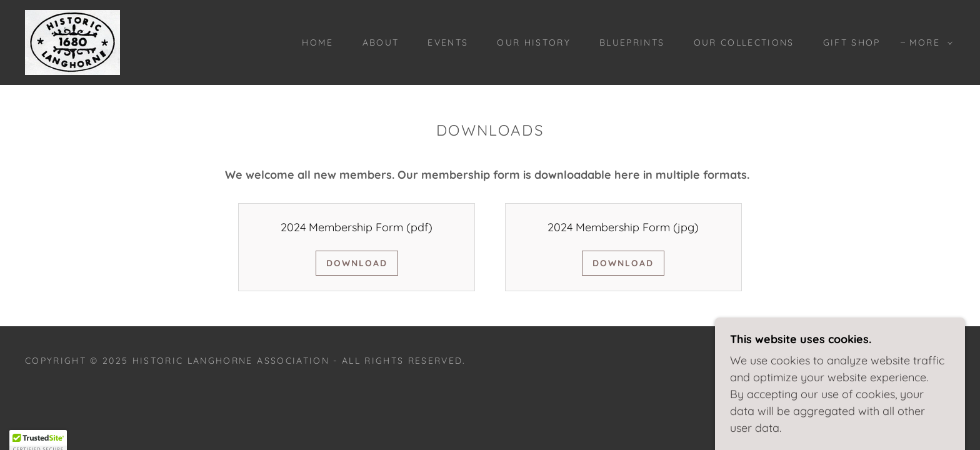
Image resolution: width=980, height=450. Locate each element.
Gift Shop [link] (852, 42)
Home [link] (317, 42)
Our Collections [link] (744, 42)
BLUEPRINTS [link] (632, 42)
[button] (928, 42)
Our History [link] (534, 42)
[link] (72, 42)
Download (357, 263)
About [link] (381, 42)
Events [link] (448, 42)
